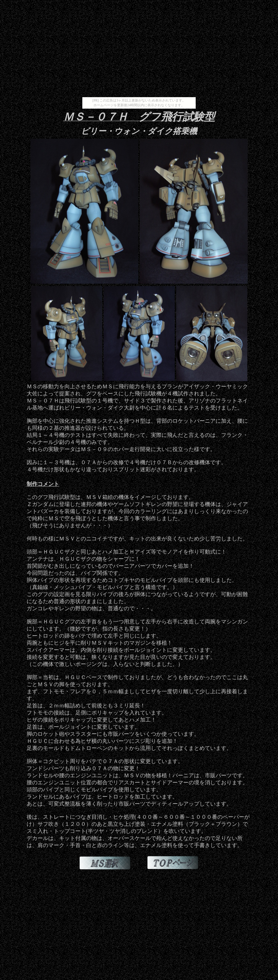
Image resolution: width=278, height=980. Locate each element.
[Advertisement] (139, 50)
